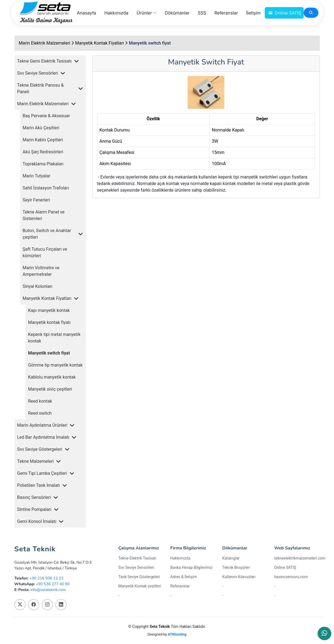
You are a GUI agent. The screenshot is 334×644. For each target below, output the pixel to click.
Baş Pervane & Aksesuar (46, 116)
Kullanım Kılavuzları (239, 577)
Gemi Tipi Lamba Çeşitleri (42, 473)
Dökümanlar (177, 13)
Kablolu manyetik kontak (52, 377)
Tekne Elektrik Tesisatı (137, 558)
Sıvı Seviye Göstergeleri (40, 449)
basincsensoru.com (291, 577)
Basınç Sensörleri (34, 497)
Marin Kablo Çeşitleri (43, 140)
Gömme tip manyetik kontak (55, 365)
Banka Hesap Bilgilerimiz (191, 567)
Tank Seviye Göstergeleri (139, 577)
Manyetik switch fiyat (150, 43)
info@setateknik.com (48, 590)
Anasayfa (87, 13)
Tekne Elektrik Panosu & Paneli (41, 88)
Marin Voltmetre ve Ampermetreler (41, 271)
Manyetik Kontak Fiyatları (100, 43)
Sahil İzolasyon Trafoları (46, 188)
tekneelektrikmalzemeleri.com (300, 558)
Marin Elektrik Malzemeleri (45, 43)
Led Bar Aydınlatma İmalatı (43, 437)
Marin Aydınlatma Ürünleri (42, 425)
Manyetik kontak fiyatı (50, 322)
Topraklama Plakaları (43, 164)
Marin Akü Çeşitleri (41, 128)
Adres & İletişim (184, 577)
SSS (202, 13)
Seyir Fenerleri (36, 200)
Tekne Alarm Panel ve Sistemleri (44, 215)
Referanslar (226, 13)
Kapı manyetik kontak (49, 310)
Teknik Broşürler (236, 567)
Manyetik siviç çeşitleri (50, 389)
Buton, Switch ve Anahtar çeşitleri (47, 234)
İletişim (253, 13)
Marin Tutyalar (37, 176)
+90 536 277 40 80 (53, 584)
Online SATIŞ (288, 13)
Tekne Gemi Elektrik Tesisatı (44, 61)
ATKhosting (177, 634)
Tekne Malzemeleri (36, 461)
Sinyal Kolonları (38, 286)
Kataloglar (231, 558)
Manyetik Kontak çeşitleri (140, 586)
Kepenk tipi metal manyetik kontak (54, 338)
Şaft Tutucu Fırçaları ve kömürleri (45, 252)
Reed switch (40, 413)
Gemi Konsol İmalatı (37, 521)
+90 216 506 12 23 (47, 578)
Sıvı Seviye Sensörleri (38, 73)
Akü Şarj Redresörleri (43, 152)
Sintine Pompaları (34, 509)
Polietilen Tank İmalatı (39, 485)
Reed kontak (40, 401)
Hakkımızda (117, 13)
